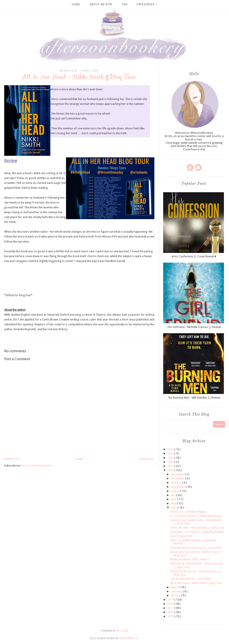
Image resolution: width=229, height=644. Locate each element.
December (178, 474)
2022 (171, 462)
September (178, 487)
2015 (171, 616)
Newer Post (12, 459)
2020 (171, 470)
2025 (171, 449)
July (173, 495)
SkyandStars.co (129, 638)
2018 (171, 604)
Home (76, 4)
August (176, 491)
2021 (171, 466)
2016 (171, 612)
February (177, 591)
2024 (171, 453)
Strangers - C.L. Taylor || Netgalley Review (197, 532)
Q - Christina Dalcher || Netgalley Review (196, 516)
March (175, 587)
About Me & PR (101, 4)
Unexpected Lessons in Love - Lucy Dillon (196, 548)
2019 (171, 600)
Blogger (122, 631)
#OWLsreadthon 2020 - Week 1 (190, 559)
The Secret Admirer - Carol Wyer (191, 579)
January (176, 595)
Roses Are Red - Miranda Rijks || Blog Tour (197, 528)
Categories (147, 4)
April (174, 507)
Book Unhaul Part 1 (182, 536)
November (178, 478)
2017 (171, 608)
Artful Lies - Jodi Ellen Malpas (188, 512)
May (174, 503)
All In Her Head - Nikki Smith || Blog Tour (196, 583)
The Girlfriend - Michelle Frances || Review (194, 327)
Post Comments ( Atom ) (37, 466)
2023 (171, 458)
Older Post (147, 459)
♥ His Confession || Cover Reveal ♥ (194, 256)
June (174, 499)
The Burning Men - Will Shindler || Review (194, 398)
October (177, 483)
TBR (125, 4)
